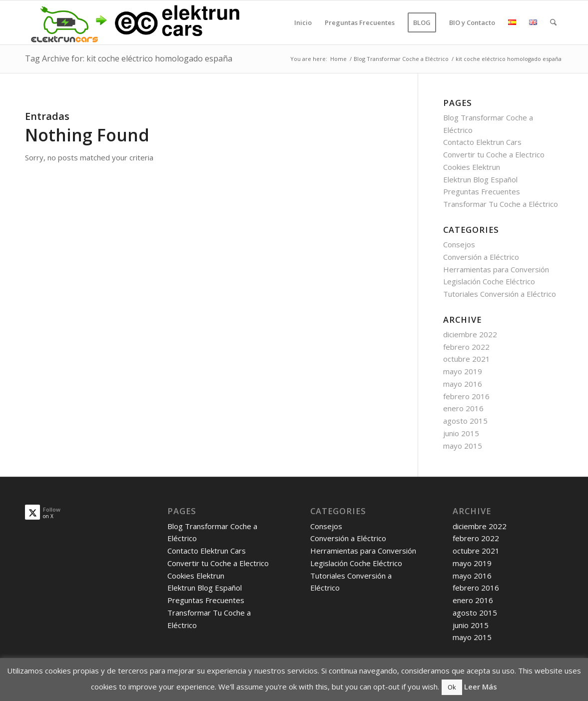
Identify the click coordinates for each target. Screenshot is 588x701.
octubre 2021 (467, 359)
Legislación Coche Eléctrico (489, 281)
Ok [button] (452, 687)
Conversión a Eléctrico (481, 257)
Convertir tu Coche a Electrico (494, 154)
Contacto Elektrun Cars (482, 142)
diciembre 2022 (470, 334)
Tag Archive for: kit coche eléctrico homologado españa (129, 58)
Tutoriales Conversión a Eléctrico (500, 294)
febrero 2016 (466, 396)
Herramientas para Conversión (496, 269)
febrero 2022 (466, 347)
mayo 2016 (463, 384)
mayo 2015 (463, 446)
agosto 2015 (465, 421)
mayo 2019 (463, 371)
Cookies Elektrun (472, 167)
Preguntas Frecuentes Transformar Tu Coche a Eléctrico (209, 613)
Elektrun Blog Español (480, 179)
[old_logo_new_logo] (134, 22)
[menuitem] (303, 22)
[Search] (553, 22)
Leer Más (481, 687)
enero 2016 (463, 408)
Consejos (459, 244)
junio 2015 (461, 433)
